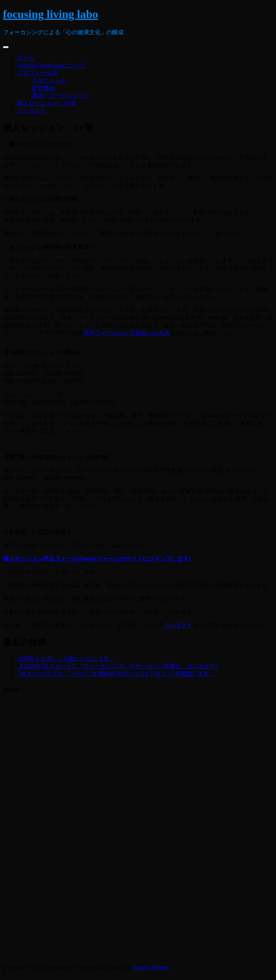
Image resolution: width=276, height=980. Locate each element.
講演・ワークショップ (60, 96)
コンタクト (32, 111)
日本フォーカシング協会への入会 (126, 333)
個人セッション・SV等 (47, 103)
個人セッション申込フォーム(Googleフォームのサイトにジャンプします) (97, 559)
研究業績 (43, 88)
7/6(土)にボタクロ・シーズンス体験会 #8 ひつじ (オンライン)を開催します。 (116, 674)
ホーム (26, 58)
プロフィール (49, 80)
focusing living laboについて (52, 65)
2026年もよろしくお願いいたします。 (66, 659)
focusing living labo (50, 14)
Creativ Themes (151, 967)
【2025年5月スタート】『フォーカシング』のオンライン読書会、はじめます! (117, 666)
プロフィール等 (37, 73)
